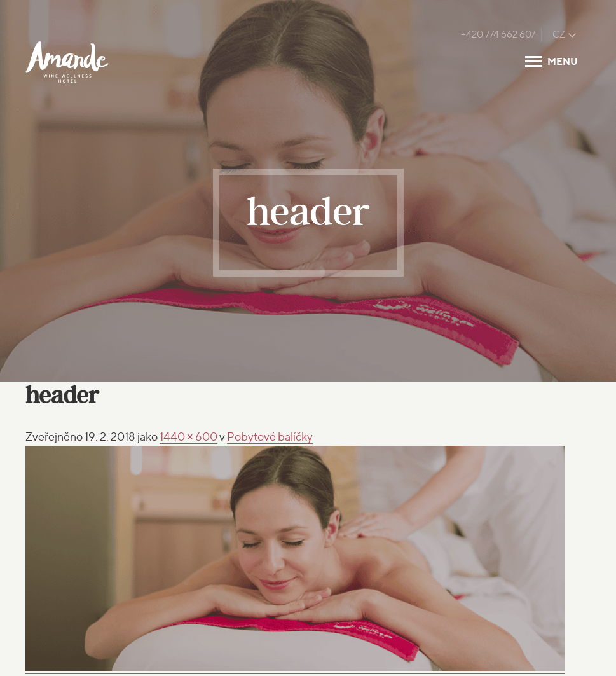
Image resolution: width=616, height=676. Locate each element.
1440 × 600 (189, 437)
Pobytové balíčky (270, 437)
